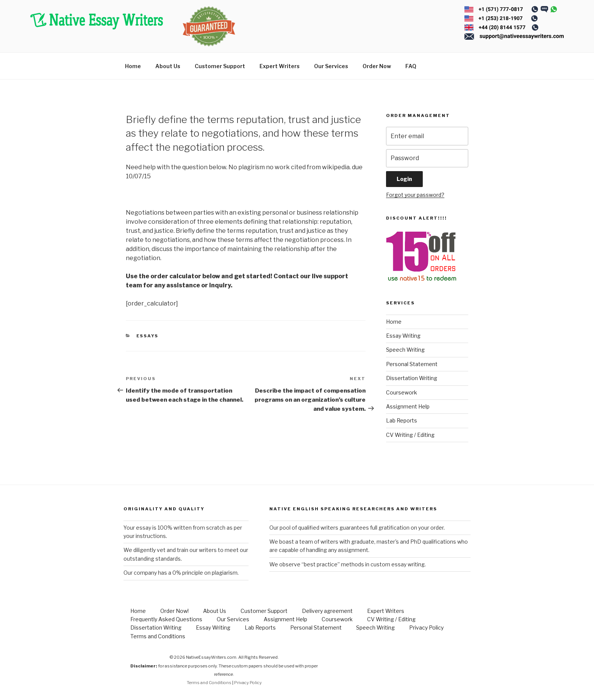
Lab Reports (402, 420)
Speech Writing (405, 350)
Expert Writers (280, 66)
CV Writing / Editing (410, 435)
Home (133, 66)
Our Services (331, 66)
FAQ (411, 66)
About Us (168, 66)
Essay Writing (403, 336)
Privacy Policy (426, 628)
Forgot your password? (415, 195)
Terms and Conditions (158, 636)
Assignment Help (408, 406)
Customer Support (220, 66)
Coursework (402, 392)
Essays (148, 336)
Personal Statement (412, 364)
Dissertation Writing (412, 378)
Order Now (377, 66)
